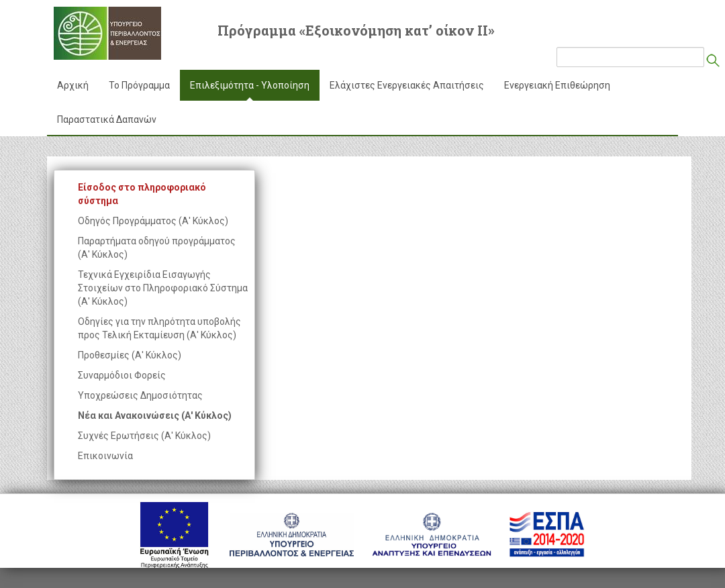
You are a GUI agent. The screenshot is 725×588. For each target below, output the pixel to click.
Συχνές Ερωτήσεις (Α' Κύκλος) (144, 436)
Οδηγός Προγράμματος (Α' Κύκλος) (153, 221)
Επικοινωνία (105, 456)
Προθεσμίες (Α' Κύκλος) (130, 355)
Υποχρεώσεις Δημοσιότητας (140, 395)
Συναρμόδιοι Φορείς (122, 375)
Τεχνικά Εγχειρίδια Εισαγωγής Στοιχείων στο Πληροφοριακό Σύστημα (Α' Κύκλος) (163, 288)
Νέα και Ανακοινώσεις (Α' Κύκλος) (155, 415)
